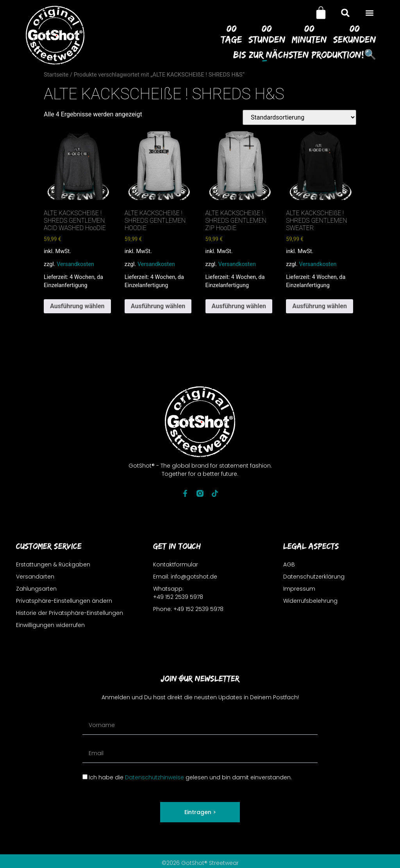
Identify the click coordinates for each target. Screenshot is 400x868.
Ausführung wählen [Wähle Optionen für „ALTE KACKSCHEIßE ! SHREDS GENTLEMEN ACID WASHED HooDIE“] (77, 306)
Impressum (299, 589)
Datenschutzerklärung (314, 577)
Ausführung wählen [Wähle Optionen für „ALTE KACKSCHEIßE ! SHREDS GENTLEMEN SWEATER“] (320, 306)
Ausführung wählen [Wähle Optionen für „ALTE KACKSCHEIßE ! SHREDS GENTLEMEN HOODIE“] (158, 306)
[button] (370, 13)
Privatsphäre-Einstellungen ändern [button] (64, 601)
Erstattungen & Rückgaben (53, 564)
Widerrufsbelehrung (310, 601)
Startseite (56, 75)
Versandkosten (75, 264)
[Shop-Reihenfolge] (299, 117)
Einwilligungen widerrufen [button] (50, 625)
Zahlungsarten (36, 589)
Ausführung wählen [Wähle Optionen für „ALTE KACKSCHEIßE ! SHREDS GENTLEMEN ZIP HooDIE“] (239, 306)
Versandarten (35, 577)
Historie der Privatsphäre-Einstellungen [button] (70, 613)
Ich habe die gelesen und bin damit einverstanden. (190, 777)
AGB (289, 564)
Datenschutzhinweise (154, 777)
